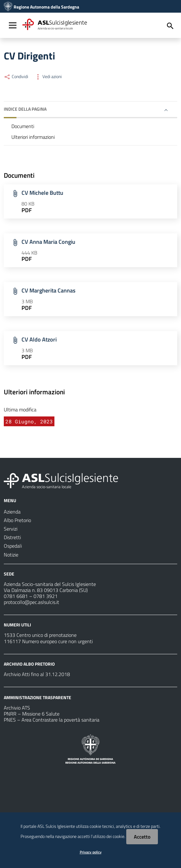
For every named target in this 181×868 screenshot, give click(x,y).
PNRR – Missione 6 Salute (32, 714)
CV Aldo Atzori (39, 339)
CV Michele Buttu (42, 193)
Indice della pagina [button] (25, 109)
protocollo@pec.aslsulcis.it (31, 602)
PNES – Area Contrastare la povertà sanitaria (52, 720)
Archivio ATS (17, 708)
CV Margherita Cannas (48, 290)
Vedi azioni (48, 77)
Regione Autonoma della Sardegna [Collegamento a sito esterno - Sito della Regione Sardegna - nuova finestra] (46, 7)
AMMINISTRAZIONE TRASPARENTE (37, 697)
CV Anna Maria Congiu (48, 242)
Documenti (23, 126)
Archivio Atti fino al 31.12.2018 (37, 674)
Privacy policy (91, 852)
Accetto (142, 837)
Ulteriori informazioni (33, 137)
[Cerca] (170, 26)
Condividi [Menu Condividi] (16, 77)
